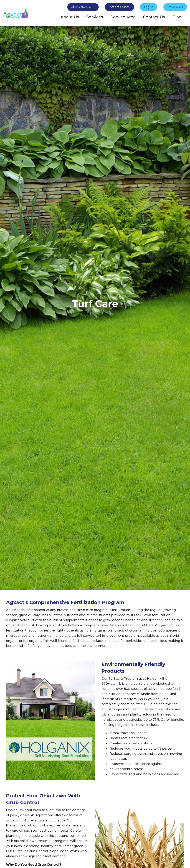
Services (95, 17)
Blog (177, 17)
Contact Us (154, 17)
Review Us (175, 7)
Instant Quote (119, 7)
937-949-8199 (83, 7)
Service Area (123, 17)
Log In (149, 7)
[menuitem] (70, 17)
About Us (70, 17)
